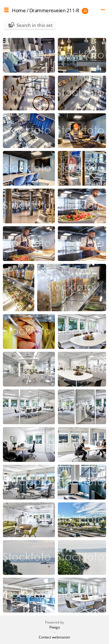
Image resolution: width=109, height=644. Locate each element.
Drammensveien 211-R (54, 10)
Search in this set (35, 25)
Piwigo (55, 627)
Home (19, 10)
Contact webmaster (54, 637)
